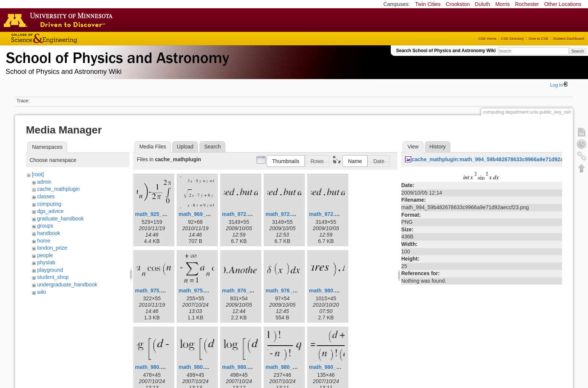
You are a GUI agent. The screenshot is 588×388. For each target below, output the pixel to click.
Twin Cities (428, 4)
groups (45, 226)
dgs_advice (50, 211)
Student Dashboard (569, 38)
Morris (503, 4)
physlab (46, 262)
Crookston (458, 4)
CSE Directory (512, 38)
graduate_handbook (61, 219)
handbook (49, 233)
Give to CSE (538, 38)
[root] (38, 174)
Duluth (482, 4)
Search (577, 51)
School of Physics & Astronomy (116, 56)
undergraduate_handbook (67, 285)
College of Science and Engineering (67, 38)
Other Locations (563, 4)
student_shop (53, 277)
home (44, 241)
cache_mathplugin (58, 189)
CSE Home (487, 38)
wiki (41, 292)
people (45, 255)
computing (49, 204)
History (438, 147)
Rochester (527, 4)
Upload (185, 147)
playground (50, 270)
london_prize (52, 248)
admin (44, 182)
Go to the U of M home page (60, 20)
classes (46, 196)
